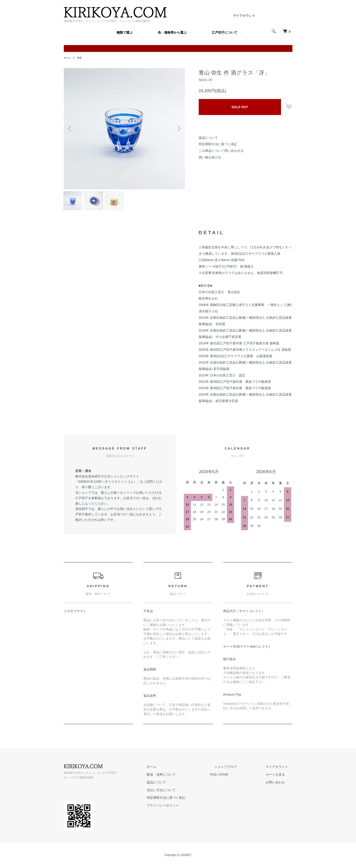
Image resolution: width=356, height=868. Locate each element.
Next (178, 129)
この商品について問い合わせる (221, 151)
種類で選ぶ (125, 32)
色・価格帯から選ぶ (172, 32)
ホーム (68, 58)
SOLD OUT (240, 107)
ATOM (240, 778)
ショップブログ (238, 770)
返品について (208, 138)
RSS (230, 778)
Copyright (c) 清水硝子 (178, 859)
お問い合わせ (280, 786)
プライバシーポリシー (184, 809)
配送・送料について (182, 778)
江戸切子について (225, 32)
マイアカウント (244, 16)
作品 (81, 58)
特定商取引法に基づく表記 (218, 144)
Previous (71, 129)
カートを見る (280, 778)
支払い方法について (182, 794)
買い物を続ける (210, 157)
